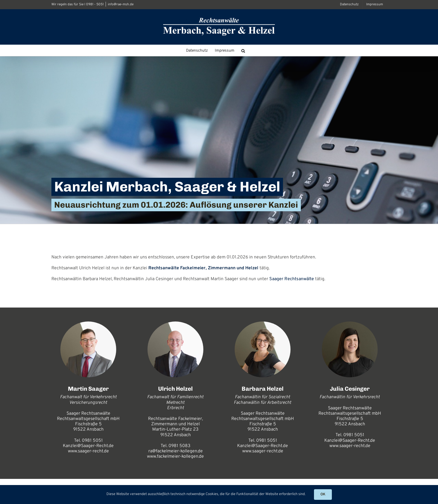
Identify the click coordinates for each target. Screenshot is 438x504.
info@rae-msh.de (121, 4)
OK (323, 495)
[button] (243, 50)
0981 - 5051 (95, 4)
